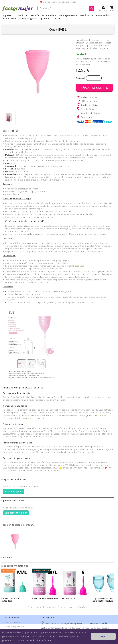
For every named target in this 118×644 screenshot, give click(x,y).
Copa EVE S (7, 557)
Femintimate (45, 397)
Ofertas (56, 19)
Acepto (103, 636)
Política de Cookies (42, 640)
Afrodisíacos (86, 15)
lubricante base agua (74, 266)
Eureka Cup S (69, 598)
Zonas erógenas (28, 19)
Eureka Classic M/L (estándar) (10, 600)
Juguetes (8, 15)
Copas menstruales (66, 607)
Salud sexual (10, 19)
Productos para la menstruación (30, 418)
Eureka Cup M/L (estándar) (45, 598)
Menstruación (48, 607)
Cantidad (80, 78)
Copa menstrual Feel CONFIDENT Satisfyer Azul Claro (105, 601)
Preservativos (103, 15)
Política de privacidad (15, 626)
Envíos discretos (13, 622)
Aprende (44, 19)
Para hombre (49, 15)
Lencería (34, 15)
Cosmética (21, 15)
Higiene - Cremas (92, 415)
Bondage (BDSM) (68, 15)
